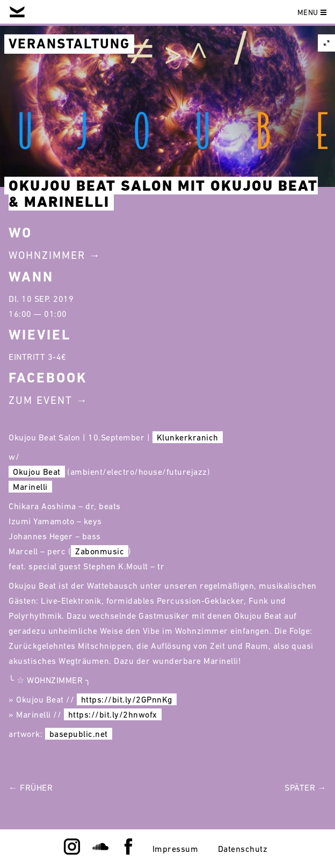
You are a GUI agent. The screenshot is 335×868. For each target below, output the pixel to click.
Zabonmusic (100, 551)
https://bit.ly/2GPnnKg (127, 699)
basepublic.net (79, 734)
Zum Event (41, 400)
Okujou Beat (37, 472)
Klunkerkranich (188, 437)
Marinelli (30, 487)
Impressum (176, 849)
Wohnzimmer (47, 255)
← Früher (31, 787)
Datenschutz (243, 849)
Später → (305, 787)
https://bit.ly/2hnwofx (113, 714)
